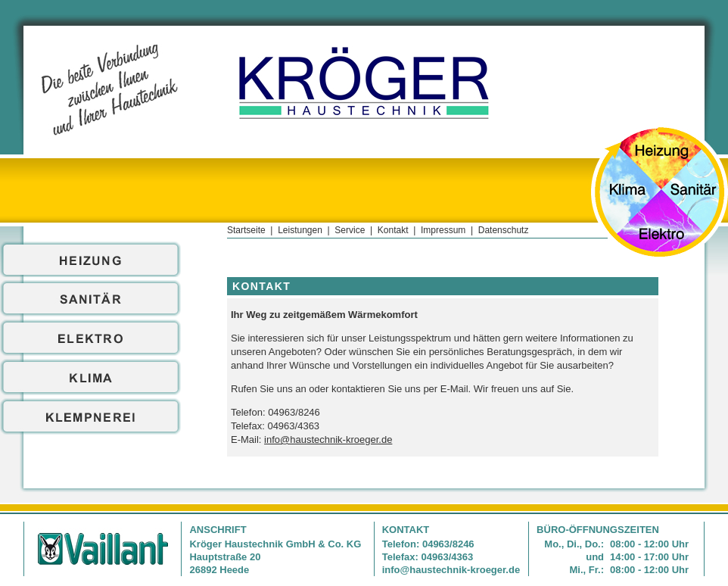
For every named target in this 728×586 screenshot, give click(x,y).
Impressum (443, 230)
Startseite (246, 230)
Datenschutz (504, 230)
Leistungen (300, 230)
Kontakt (393, 230)
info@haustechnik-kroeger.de (328, 440)
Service (350, 230)
